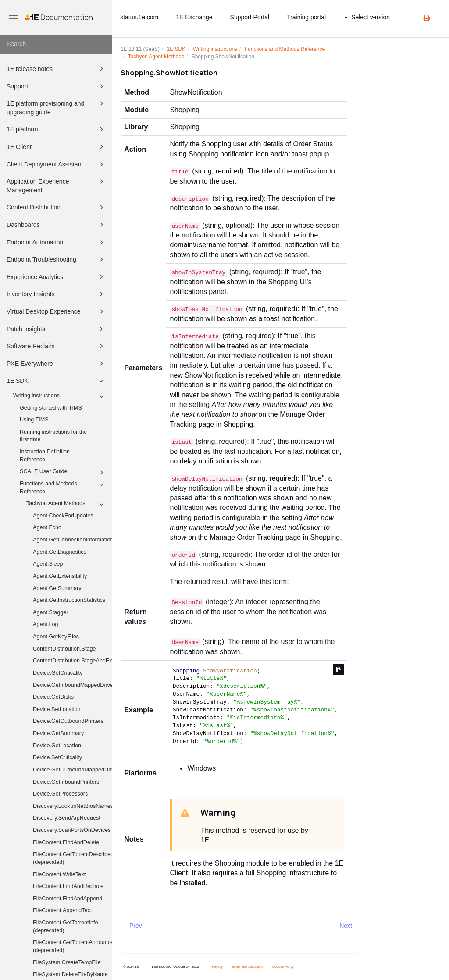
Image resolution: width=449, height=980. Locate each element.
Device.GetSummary (58, 733)
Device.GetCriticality (58, 673)
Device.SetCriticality (57, 757)
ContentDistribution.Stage (64, 649)
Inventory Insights (56, 294)
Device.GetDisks (53, 697)
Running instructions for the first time (53, 436)
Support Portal (250, 17)
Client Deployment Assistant (56, 164)
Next (346, 926)
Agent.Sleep (48, 564)
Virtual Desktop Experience (56, 311)
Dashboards (56, 225)
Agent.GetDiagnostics (60, 552)
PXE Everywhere (56, 364)
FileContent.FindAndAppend (68, 899)
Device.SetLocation (57, 709)
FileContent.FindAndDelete (66, 842)
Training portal (306, 17)
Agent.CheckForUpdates (63, 516)
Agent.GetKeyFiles (56, 637)
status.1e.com (139, 17)
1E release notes (56, 69)
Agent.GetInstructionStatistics (69, 600)
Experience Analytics (56, 277)
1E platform (56, 129)
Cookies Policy (283, 967)
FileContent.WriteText (59, 874)
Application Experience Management (56, 185)
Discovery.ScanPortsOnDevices (72, 830)
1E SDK (56, 381)
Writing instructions (60, 396)
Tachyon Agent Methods (66, 504)
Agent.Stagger (51, 612)
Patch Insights (56, 329)
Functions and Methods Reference (63, 487)
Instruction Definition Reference (45, 456)
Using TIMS (34, 420)
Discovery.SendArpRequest (67, 818)
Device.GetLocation (57, 746)
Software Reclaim (56, 346)
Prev (136, 926)
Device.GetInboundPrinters (66, 782)
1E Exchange (194, 17)
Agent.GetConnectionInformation (73, 540)
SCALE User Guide (63, 472)
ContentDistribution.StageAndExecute (73, 661)
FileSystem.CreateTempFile (67, 962)
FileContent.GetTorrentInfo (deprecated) (65, 927)
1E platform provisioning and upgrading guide (56, 107)
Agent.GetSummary (57, 588)
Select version (367, 17)
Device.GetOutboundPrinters (68, 721)
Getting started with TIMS (51, 408)
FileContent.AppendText (62, 910)
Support (56, 86)
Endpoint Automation (56, 242)
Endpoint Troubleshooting (56, 259)
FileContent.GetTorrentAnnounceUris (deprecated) (73, 946)
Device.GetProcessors (60, 794)
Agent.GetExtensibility (60, 576)
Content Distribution (56, 207)
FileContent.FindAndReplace (68, 886)
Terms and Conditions (248, 967)
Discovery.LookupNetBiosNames (73, 806)
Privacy (217, 967)
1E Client (56, 147)
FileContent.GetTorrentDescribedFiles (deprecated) (73, 858)
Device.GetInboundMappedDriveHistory (73, 685)
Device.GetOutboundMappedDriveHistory (73, 770)
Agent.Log (45, 624)
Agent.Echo (47, 527)
